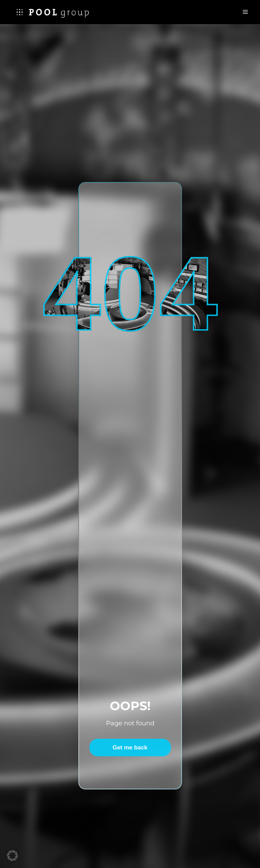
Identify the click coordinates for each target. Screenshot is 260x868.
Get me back (130, 748)
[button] (12, 856)
